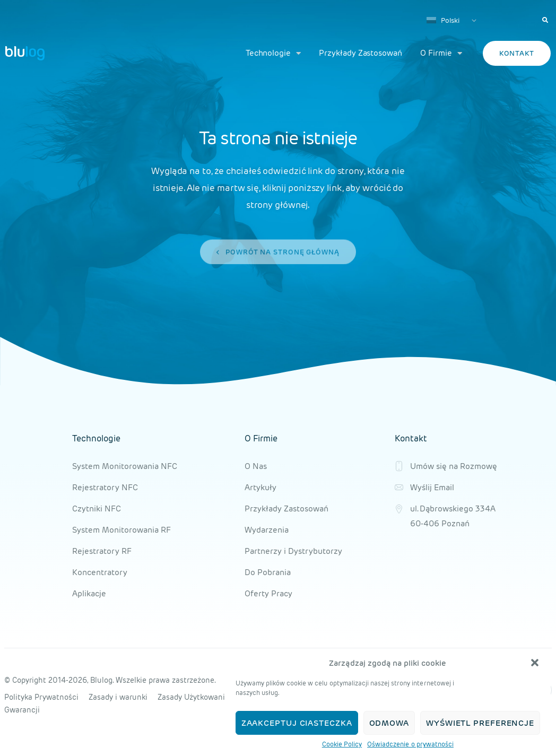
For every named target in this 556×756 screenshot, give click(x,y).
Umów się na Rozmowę (454, 466)
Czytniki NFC (97, 509)
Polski (443, 20)
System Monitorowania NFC (125, 466)
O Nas (256, 466)
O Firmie (441, 53)
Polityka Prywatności (41, 697)
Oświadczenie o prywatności (410, 744)
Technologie (273, 53)
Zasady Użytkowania (193, 697)
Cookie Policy (342, 744)
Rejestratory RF (102, 551)
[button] (535, 663)
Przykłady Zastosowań (360, 53)
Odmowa (389, 723)
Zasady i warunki (118, 697)
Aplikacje (89, 593)
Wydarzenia (267, 530)
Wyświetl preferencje (480, 723)
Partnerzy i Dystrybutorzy (293, 551)
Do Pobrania (268, 572)
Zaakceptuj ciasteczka (297, 723)
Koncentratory (100, 572)
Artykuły (260, 487)
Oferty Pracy (268, 593)
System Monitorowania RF (121, 530)
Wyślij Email (432, 487)
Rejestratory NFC (105, 487)
